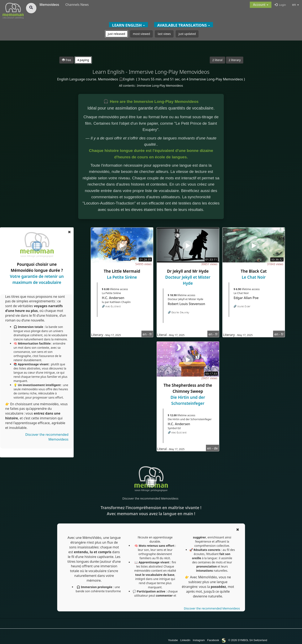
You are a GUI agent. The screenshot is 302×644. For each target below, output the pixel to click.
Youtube (173, 640)
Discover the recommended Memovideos (150, 498)
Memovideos (49, 5)
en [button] (296, 5)
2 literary (235, 60)
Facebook (213, 640)
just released (116, 34)
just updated (187, 34)
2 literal (217, 60)
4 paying (83, 60)
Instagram (199, 640)
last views (164, 34)
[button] (261, 5)
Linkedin (185, 640)
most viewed (142, 34)
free (67, 60)
